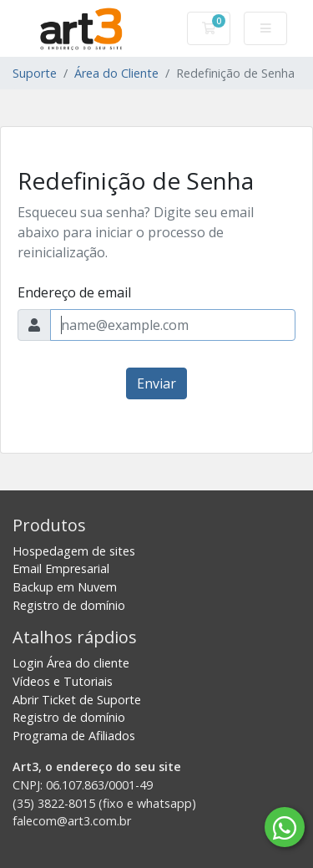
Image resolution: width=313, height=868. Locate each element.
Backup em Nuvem (65, 587)
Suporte (35, 73)
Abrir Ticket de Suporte (77, 700)
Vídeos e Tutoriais (63, 681)
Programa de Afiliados (74, 736)
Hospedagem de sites (74, 551)
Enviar (156, 383)
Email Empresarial (61, 569)
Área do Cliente (116, 73)
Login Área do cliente (71, 663)
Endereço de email (74, 292)
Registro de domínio (69, 605)
